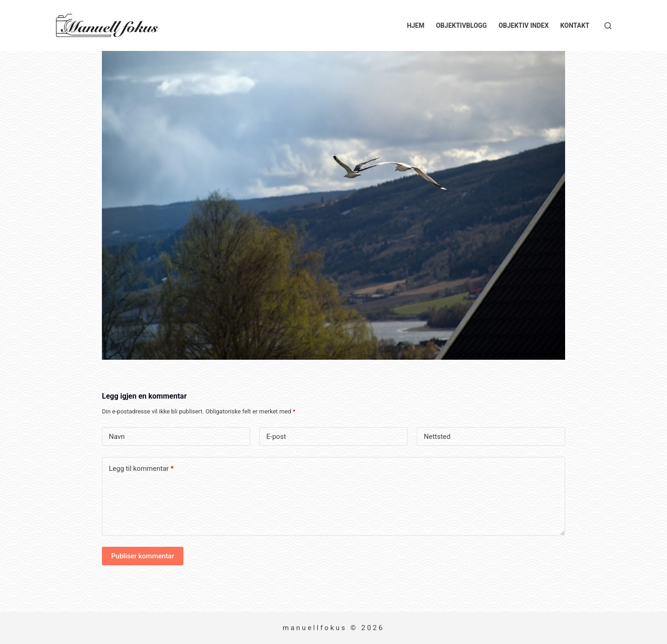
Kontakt (575, 25)
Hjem (415, 25)
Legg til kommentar (141, 469)
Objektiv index (523, 25)
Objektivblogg (461, 25)
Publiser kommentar (143, 556)
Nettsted (437, 437)
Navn (117, 437)
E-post (276, 437)
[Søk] (608, 26)
